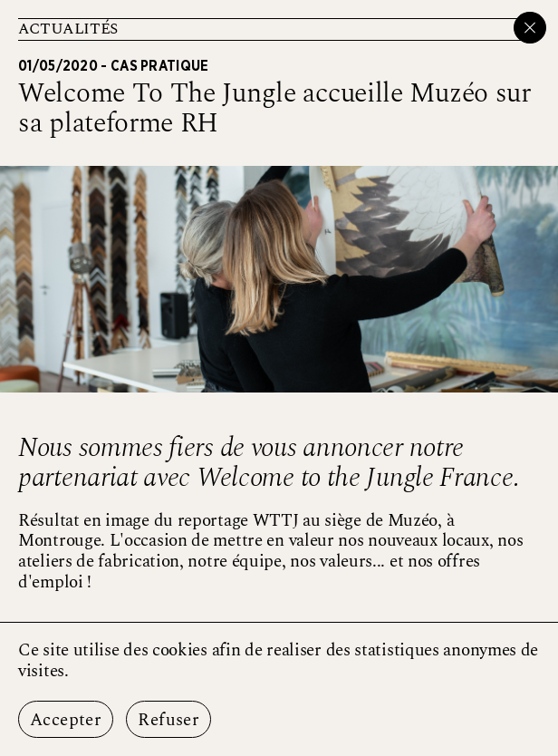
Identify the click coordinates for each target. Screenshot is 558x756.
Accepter (66, 720)
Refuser (168, 720)
